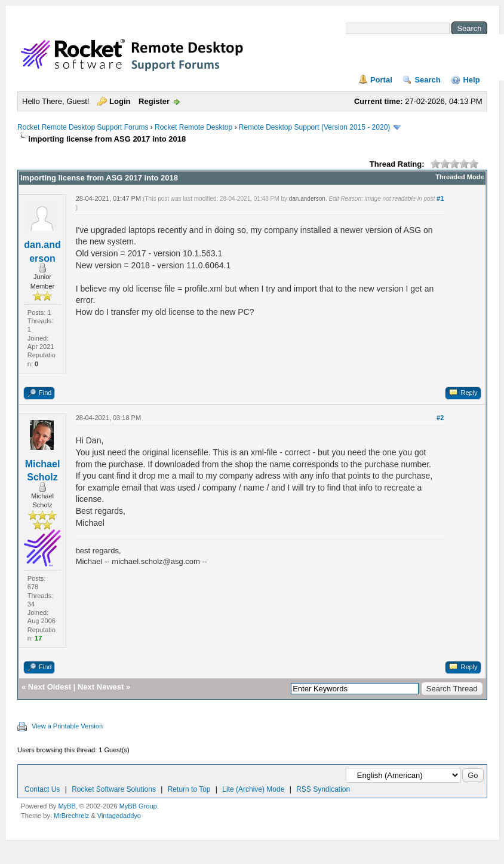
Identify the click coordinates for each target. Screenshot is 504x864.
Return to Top (189, 789)
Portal (381, 80)
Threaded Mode (460, 177)
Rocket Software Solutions (114, 789)
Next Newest (101, 687)
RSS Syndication (323, 789)
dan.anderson (307, 199)
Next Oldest (50, 687)
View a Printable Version (67, 726)
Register (154, 101)
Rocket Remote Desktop (193, 127)
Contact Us (42, 789)
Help (471, 80)
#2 (440, 418)
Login (120, 101)
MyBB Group (138, 806)
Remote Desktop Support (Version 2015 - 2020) (314, 127)
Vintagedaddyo (119, 816)
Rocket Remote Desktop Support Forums (83, 127)
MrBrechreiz (71, 816)
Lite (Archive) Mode (253, 789)
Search (427, 80)
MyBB (67, 806)
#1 (440, 198)
